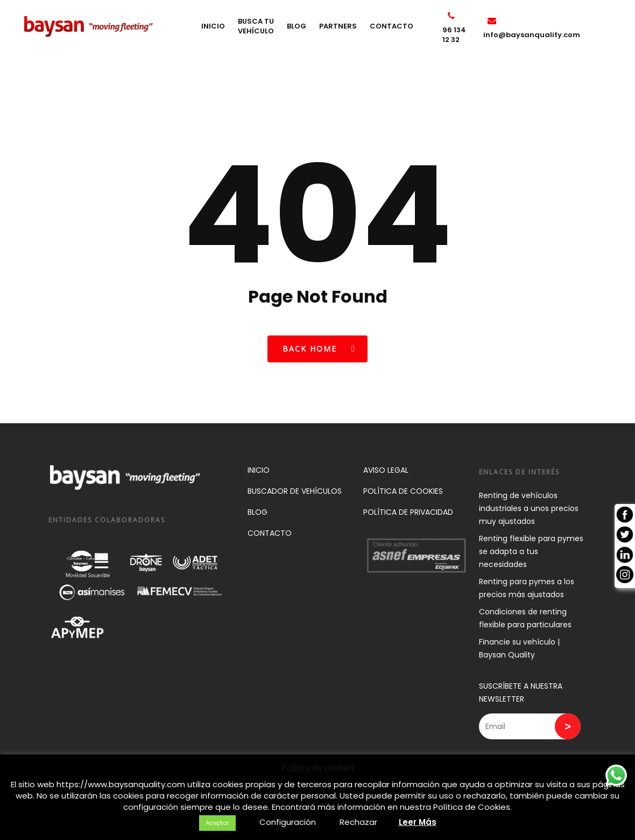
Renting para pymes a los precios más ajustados (527, 588)
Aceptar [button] (217, 823)
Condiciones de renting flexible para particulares (525, 618)
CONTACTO (402, 37)
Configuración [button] (288, 822)
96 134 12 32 (462, 37)
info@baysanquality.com (532, 37)
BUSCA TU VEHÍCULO (267, 37)
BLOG (307, 37)
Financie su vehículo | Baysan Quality (519, 648)
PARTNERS (349, 37)
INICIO (224, 37)
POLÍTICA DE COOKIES (403, 491)
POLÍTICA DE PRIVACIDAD (408, 512)
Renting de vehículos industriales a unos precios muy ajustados (529, 508)
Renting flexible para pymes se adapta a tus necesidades (531, 551)
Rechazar (358, 822)
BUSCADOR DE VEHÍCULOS (295, 491)
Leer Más (418, 822)
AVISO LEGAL (386, 470)
